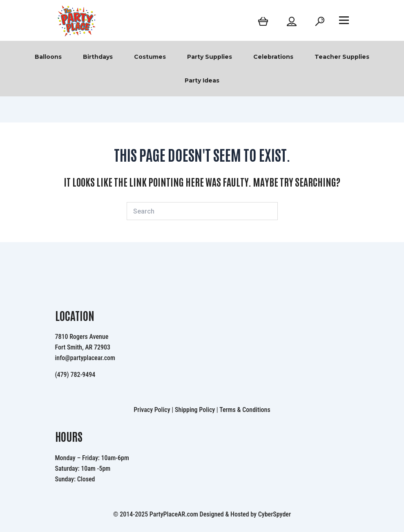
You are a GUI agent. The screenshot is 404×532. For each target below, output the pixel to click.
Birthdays (98, 57)
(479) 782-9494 (75, 375)
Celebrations (273, 57)
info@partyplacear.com (85, 358)
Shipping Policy (195, 410)
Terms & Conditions (245, 410)
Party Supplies (210, 57)
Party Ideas (202, 80)
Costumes (150, 57)
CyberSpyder (275, 514)
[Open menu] (344, 20)
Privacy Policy (152, 410)
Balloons (48, 57)
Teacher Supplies (342, 57)
